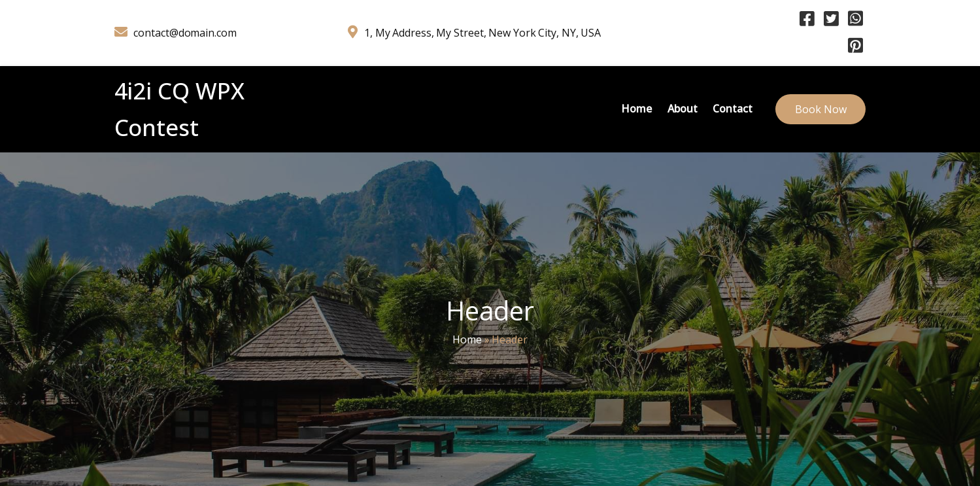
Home (467, 339)
